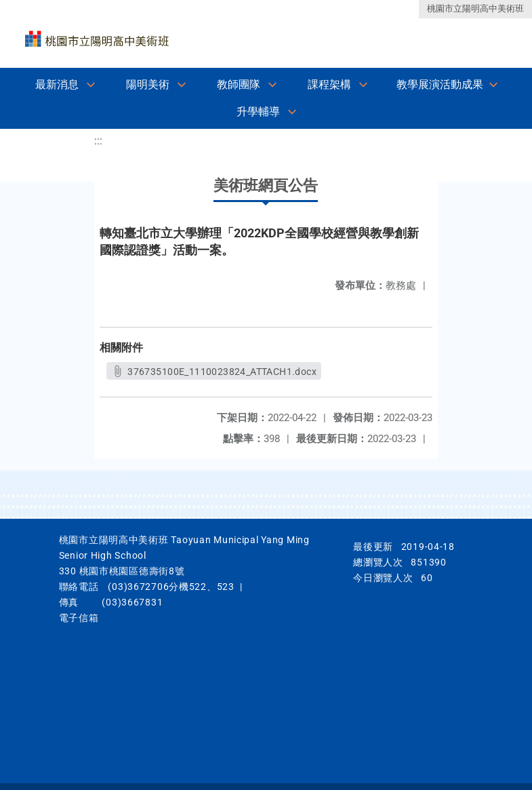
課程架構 (329, 84)
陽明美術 (148, 84)
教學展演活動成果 (440, 84)
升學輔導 (258, 112)
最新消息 (57, 84)
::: (98, 141)
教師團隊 (239, 84)
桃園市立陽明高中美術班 (475, 8)
